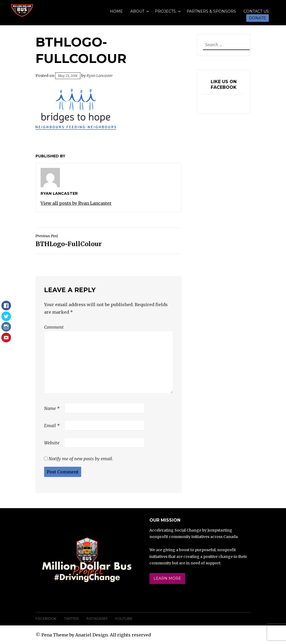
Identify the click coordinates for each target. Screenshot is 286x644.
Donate (258, 18)
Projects (165, 11)
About (137, 11)
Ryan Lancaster (100, 76)
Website (52, 443)
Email (52, 426)
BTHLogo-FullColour (71, 241)
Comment (54, 327)
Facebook (46, 618)
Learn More (167, 578)
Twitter (71, 618)
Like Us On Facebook (224, 84)
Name (52, 408)
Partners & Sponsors (211, 11)
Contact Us (256, 11)
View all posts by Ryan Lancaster (76, 203)
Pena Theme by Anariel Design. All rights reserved (96, 635)
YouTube (124, 618)
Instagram (97, 618)
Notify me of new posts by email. (81, 459)
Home (116, 11)
